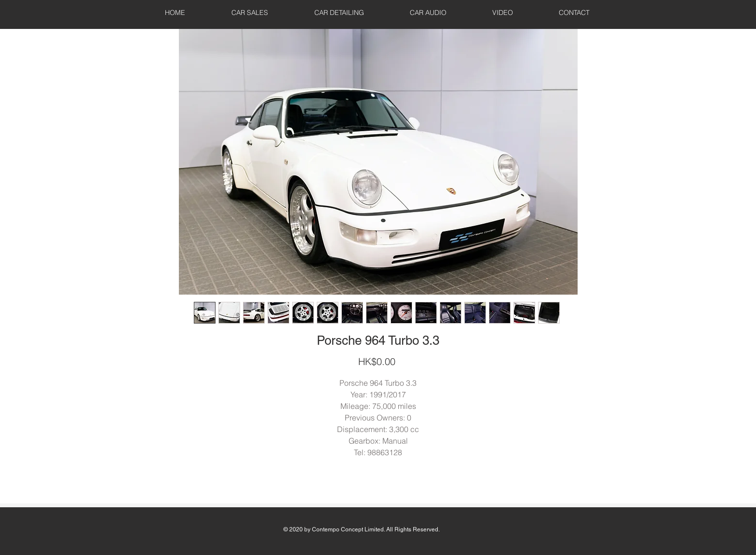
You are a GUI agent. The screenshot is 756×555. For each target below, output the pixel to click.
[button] (250, 13)
